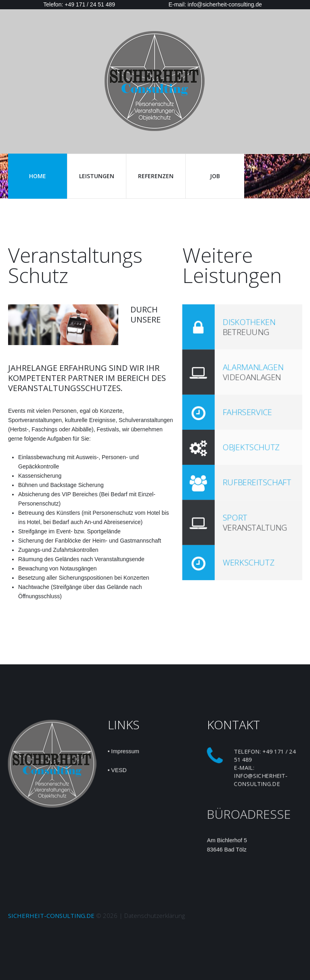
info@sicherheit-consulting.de (261, 780)
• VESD (117, 770)
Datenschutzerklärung (155, 915)
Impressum (125, 751)
